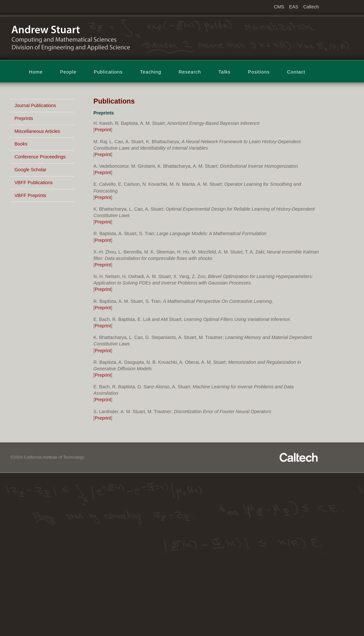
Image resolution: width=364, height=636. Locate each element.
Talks (225, 72)
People (68, 72)
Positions (259, 72)
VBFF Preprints (30, 195)
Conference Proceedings (40, 157)
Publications (108, 72)
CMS (279, 7)
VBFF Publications (34, 183)
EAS (294, 7)
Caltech (311, 7)
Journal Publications (35, 105)
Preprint (103, 130)
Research (190, 72)
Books (21, 144)
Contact (296, 72)
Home (36, 72)
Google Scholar (30, 170)
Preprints (24, 118)
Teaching (151, 72)
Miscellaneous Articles (37, 131)
